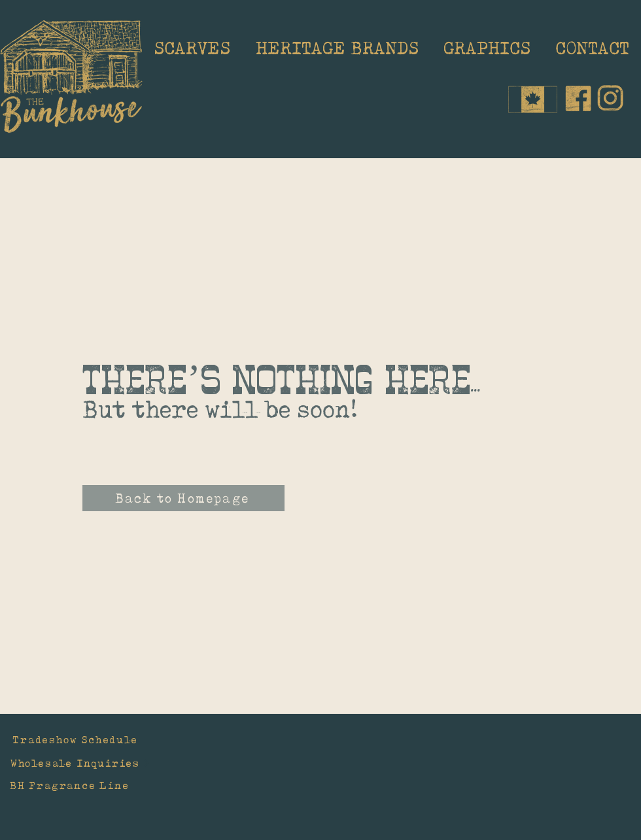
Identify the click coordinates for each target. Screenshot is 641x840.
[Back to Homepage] (183, 498)
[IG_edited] (610, 98)
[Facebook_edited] (578, 98)
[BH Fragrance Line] (90, 785)
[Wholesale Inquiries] (80, 763)
